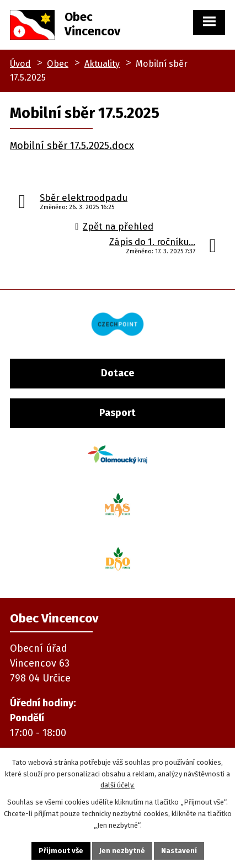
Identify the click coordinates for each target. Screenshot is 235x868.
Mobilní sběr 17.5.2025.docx (72, 146)
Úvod (20, 64)
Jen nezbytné (122, 851)
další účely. (117, 785)
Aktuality (102, 64)
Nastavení (179, 851)
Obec (58, 64)
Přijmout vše (61, 851)
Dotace (117, 373)
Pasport (117, 413)
